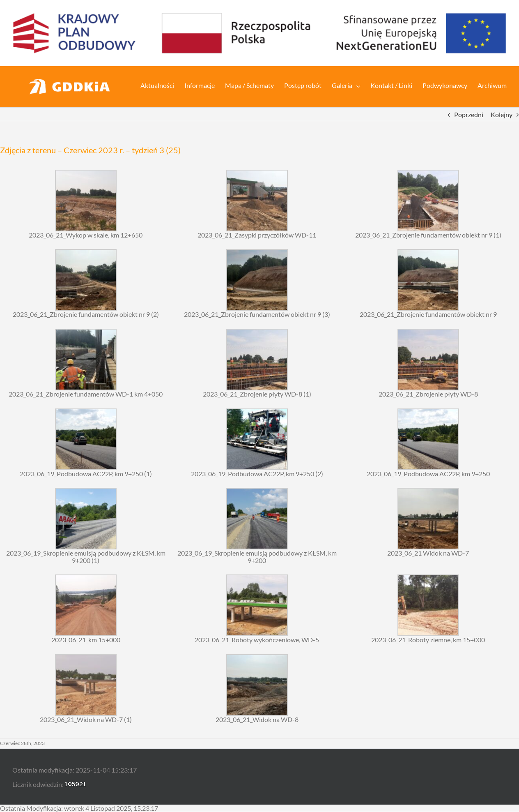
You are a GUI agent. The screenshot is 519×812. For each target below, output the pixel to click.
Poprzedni (469, 114)
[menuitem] (162, 85)
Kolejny (502, 114)
